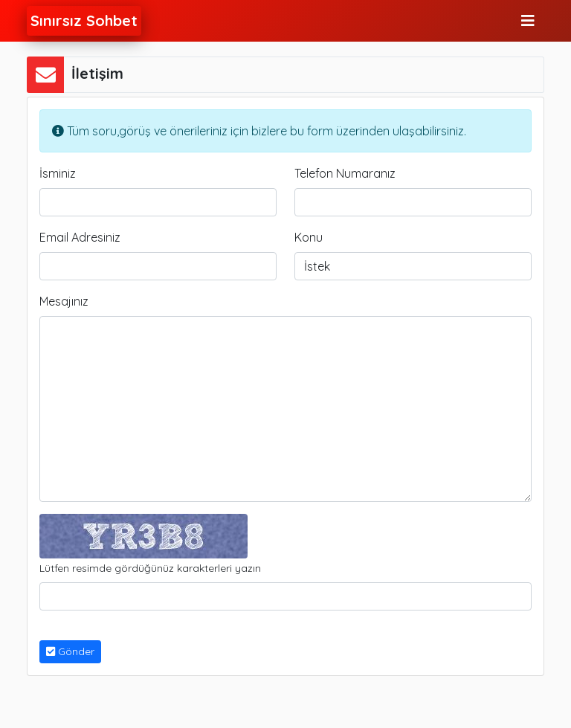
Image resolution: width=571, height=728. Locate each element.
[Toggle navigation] (528, 21)
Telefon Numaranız (345, 173)
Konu (309, 237)
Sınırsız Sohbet (84, 20)
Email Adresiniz (80, 237)
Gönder (70, 651)
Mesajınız (64, 301)
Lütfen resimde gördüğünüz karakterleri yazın (150, 568)
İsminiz (58, 173)
